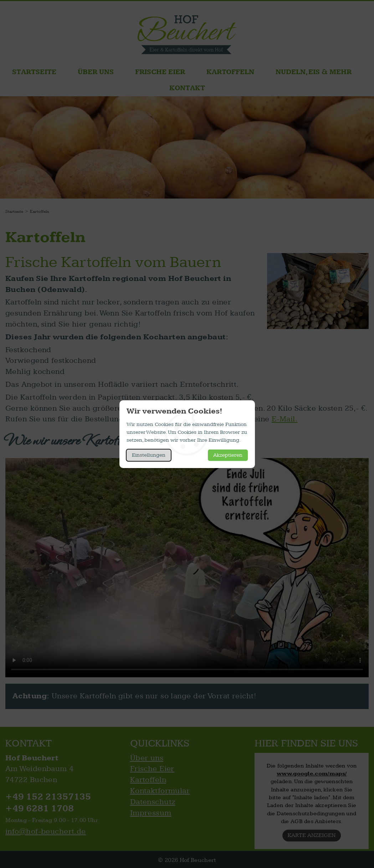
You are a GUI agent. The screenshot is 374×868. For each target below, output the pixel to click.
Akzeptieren (228, 455)
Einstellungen (149, 455)
